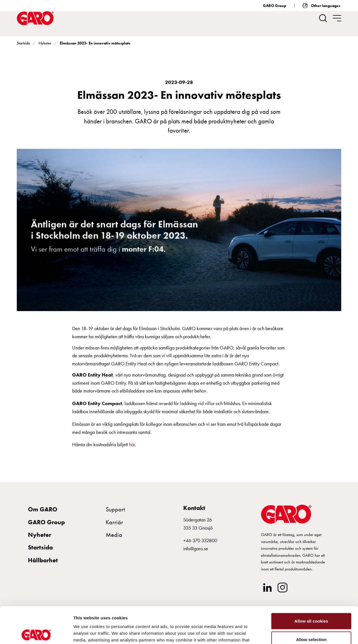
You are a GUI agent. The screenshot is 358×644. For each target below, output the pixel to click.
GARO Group (275, 6)
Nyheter (45, 43)
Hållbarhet (43, 560)
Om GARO (43, 509)
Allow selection (311, 603)
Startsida (23, 43)
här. (133, 444)
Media (114, 535)
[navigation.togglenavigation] (337, 18)
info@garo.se (196, 548)
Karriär (114, 522)
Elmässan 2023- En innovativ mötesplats (95, 43)
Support (115, 509)
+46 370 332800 (200, 540)
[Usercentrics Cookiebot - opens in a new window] (36, 633)
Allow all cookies (311, 585)
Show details (294, 633)
